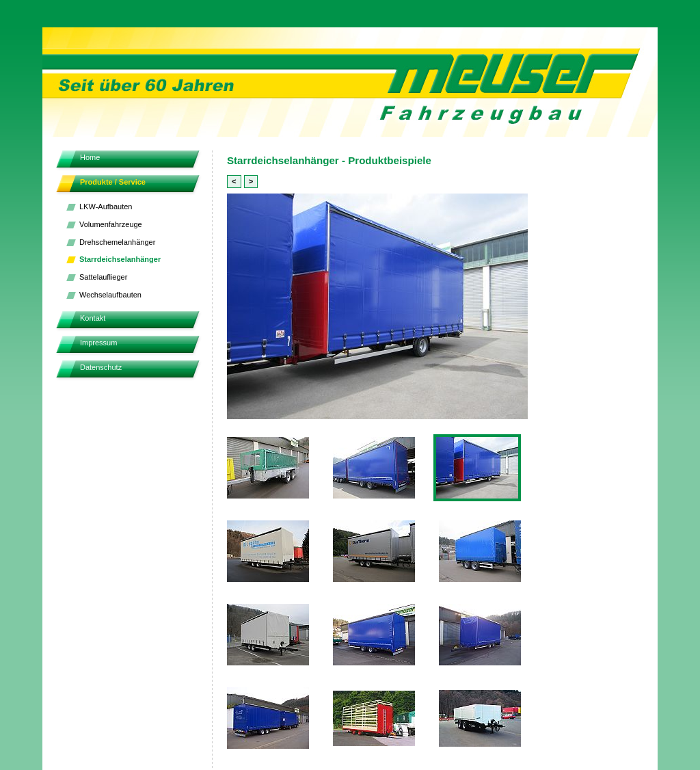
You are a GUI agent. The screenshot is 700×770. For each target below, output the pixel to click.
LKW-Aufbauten (106, 207)
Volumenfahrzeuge (111, 224)
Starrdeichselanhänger (120, 259)
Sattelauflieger (103, 277)
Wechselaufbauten (110, 295)
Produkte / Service (113, 182)
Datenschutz (101, 367)
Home (90, 157)
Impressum (98, 343)
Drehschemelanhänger (117, 242)
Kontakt (93, 318)
